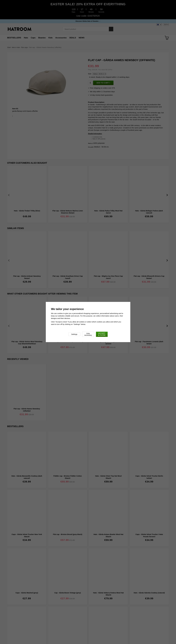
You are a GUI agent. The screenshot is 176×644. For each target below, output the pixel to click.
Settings (74, 334)
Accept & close (102, 334)
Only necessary (88, 334)
